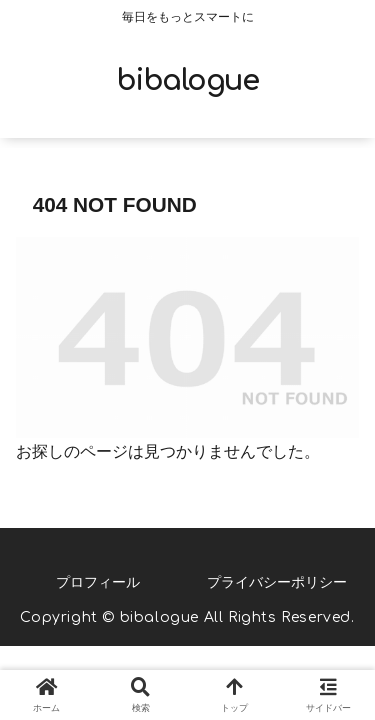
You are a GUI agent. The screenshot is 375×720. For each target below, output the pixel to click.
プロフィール (98, 582)
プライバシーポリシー (277, 582)
